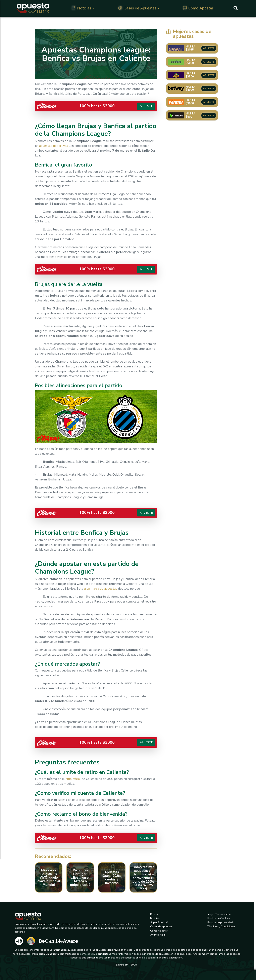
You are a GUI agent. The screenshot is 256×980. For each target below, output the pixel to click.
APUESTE (209, 48)
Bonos (154, 914)
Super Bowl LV (159, 922)
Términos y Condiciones (221, 927)
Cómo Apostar (159, 931)
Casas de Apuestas (137, 8)
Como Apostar (198, 8)
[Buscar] (236, 8)
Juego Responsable (219, 914)
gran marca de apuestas (101, 589)
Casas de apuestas (161, 927)
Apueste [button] (146, 106)
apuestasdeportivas (54, 146)
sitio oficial (73, 779)
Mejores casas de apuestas (189, 34)
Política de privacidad (220, 922)
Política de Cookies (219, 918)
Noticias (81, 8)
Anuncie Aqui (158, 935)
